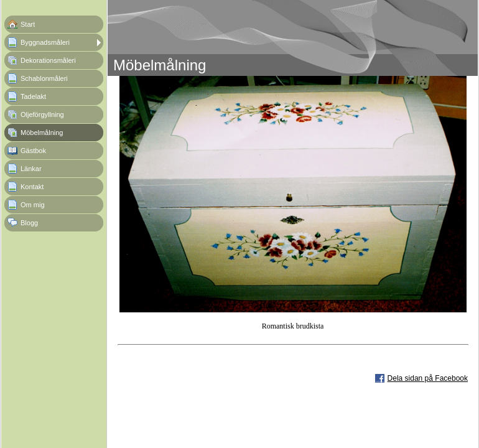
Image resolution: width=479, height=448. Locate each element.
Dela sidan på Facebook (428, 378)
